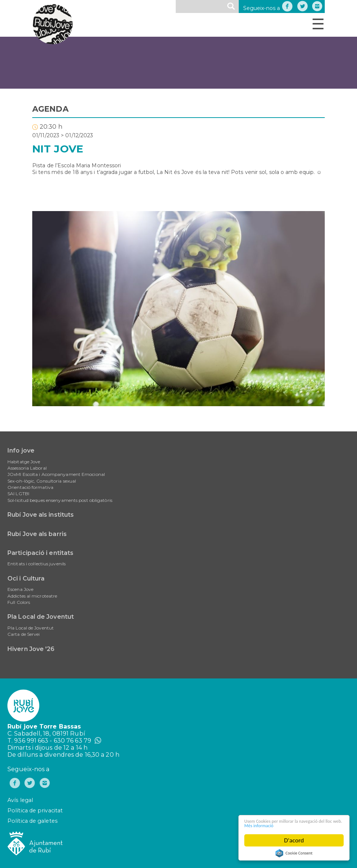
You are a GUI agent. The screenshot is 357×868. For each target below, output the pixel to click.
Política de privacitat (35, 811)
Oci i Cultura (26, 578)
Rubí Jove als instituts (41, 515)
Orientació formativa (30, 487)
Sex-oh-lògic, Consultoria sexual (42, 481)
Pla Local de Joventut (41, 617)
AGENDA (50, 109)
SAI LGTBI (18, 494)
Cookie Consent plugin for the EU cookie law (294, 853)
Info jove (21, 451)
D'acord (294, 840)
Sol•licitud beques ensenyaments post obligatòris (60, 500)
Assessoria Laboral (27, 468)
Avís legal (20, 800)
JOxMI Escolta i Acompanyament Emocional (56, 474)
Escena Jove (20, 589)
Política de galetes (32, 821)
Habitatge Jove (24, 462)
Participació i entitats (40, 553)
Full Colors (19, 602)
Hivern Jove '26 (31, 649)
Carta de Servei (24, 634)
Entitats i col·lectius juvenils (37, 564)
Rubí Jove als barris (37, 534)
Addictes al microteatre (32, 596)
